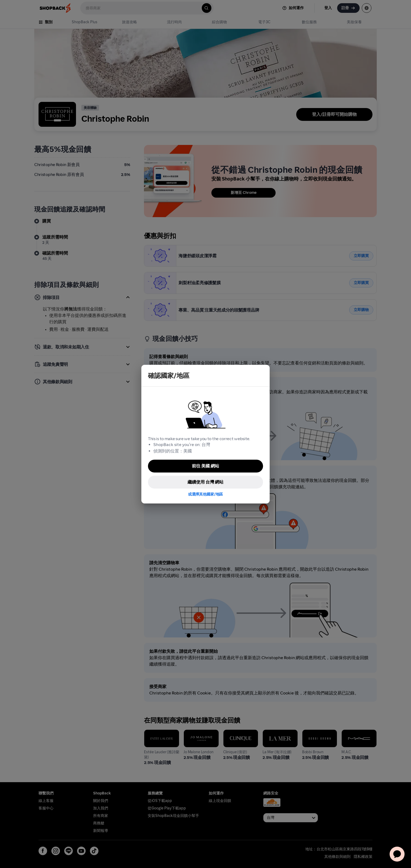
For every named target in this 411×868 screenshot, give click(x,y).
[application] (397, 854)
